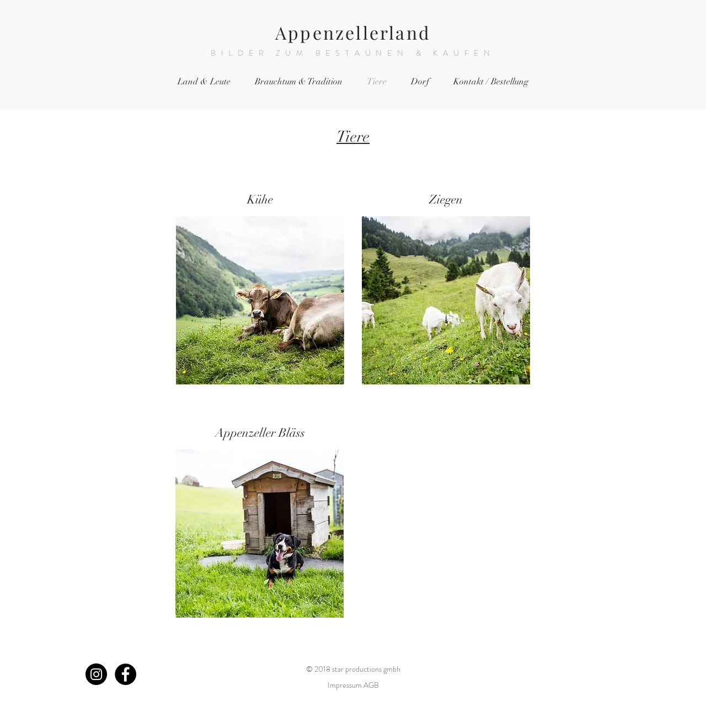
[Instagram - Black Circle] (96, 674)
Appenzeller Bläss (260, 433)
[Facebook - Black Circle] (125, 674)
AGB (371, 685)
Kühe (260, 199)
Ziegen (446, 199)
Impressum (345, 685)
